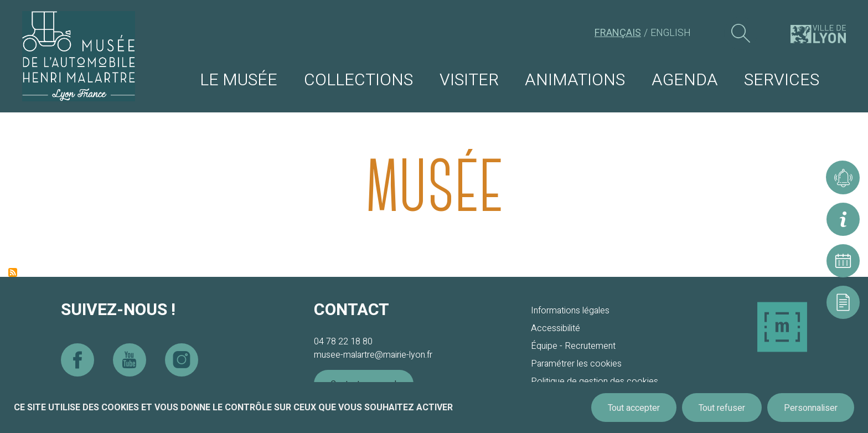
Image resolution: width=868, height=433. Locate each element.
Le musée (239, 80)
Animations (575, 80)
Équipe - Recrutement (573, 346)
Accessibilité (556, 328)
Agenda (685, 80)
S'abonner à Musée (13, 272)
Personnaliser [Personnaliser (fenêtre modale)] (811, 408)
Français (618, 33)
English (671, 33)
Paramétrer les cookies (576, 364)
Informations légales (570, 311)
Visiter (469, 80)
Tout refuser (722, 408)
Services (782, 80)
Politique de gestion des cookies (595, 382)
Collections (358, 80)
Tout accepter (634, 408)
